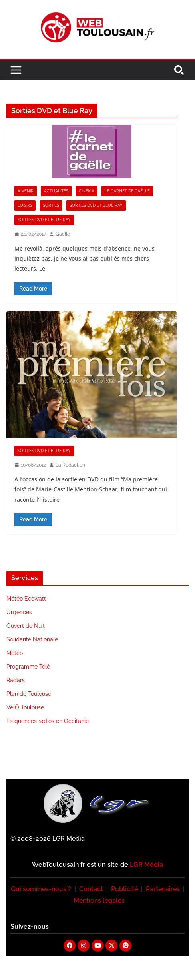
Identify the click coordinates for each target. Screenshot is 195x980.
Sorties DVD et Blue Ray (96, 205)
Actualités (56, 191)
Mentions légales (99, 901)
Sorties (51, 205)
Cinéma (87, 191)
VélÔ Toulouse (25, 707)
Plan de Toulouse (29, 694)
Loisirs (25, 205)
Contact (91, 889)
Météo (15, 653)
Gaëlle (63, 234)
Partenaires (163, 889)
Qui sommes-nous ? (41, 889)
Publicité (124, 889)
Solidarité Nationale (32, 639)
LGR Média (146, 865)
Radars (16, 680)
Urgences (19, 612)
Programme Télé (28, 667)
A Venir (26, 191)
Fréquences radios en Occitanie (48, 721)
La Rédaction (70, 465)
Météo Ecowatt (26, 599)
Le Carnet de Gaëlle (127, 191)
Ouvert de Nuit (26, 626)
